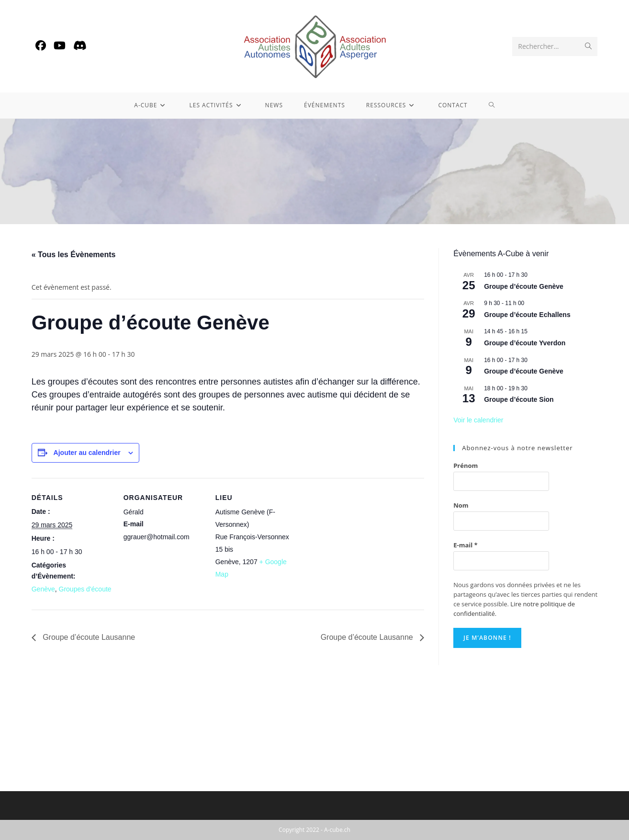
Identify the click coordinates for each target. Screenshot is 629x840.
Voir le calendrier (478, 420)
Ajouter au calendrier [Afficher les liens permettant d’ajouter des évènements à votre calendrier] (87, 453)
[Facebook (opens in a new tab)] (41, 45)
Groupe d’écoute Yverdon (525, 343)
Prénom (466, 465)
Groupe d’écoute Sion (519, 399)
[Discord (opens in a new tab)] (80, 45)
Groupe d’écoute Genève (524, 286)
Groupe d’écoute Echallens (527, 315)
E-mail (466, 545)
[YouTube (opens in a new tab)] (60, 45)
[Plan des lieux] (358, 544)
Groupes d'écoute (85, 589)
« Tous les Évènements (74, 255)
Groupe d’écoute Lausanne (88, 637)
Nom (461, 505)
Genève (43, 589)
